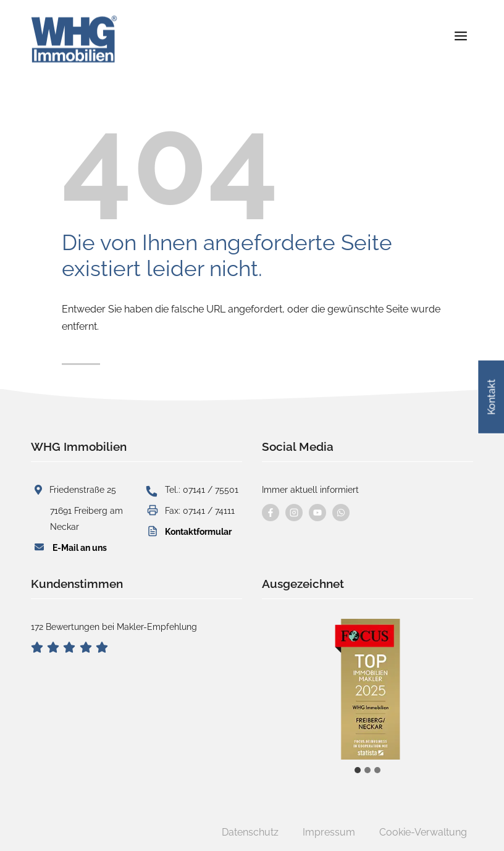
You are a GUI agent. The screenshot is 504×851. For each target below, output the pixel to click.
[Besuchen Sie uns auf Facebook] (271, 513)
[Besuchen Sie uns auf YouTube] (317, 513)
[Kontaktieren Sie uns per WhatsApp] (341, 513)
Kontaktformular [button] (198, 531)
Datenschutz (250, 832)
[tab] (358, 770)
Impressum (329, 832)
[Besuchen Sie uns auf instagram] (294, 513)
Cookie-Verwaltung (423, 832)
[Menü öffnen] (460, 31)
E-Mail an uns (80, 547)
